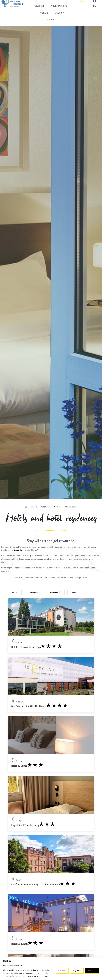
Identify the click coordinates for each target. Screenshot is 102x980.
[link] (44, 8)
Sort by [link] (15, 592)
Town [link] (74, 592)
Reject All (77, 971)
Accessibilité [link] (55, 592)
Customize (61, 971)
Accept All (92, 971)
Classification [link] (34, 592)
